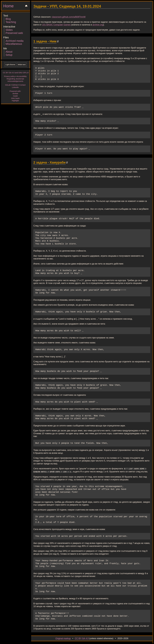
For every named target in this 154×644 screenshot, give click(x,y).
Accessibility (22, 76)
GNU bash (15, 98)
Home (8, 6)
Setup (9, 55)
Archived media (14, 41)
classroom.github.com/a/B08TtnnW (69, 17)
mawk (15, 96)
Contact (22, 85)
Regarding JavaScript (15, 79)
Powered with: (15, 91)
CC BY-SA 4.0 (82, 638)
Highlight (15, 100)
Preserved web (14, 33)
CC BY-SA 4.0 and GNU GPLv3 (16, 73)
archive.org (98, 25)
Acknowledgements (15, 81)
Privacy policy (10, 76)
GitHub (15, 85)
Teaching (11, 22)
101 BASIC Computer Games (56, 25)
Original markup (63, 638)
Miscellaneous (14, 44)
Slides (9, 30)
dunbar (15, 93)
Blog (8, 19)
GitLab (8, 85)
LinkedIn (15, 87)
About (9, 52)
